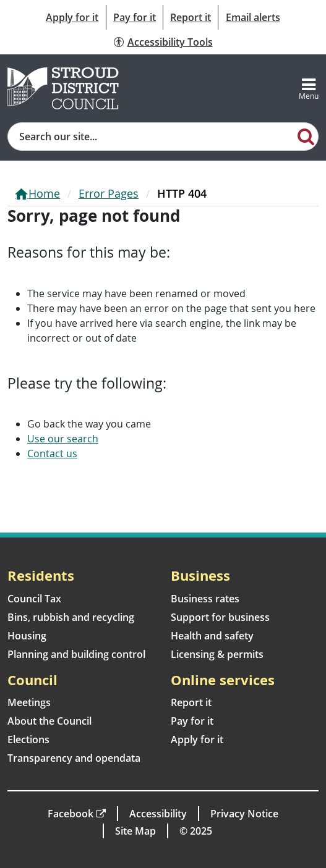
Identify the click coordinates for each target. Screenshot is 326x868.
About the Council (49, 721)
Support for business (220, 617)
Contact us (52, 453)
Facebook (71, 814)
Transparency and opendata (74, 758)
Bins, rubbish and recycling (71, 617)
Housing (27, 636)
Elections (28, 739)
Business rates (205, 599)
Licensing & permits (217, 654)
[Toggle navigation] (309, 88)
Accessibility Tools (170, 42)
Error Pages (109, 193)
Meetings (29, 702)
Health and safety (212, 636)
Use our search (63, 439)
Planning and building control (76, 654)
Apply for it (72, 17)
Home (44, 193)
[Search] (306, 136)
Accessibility (158, 814)
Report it (191, 17)
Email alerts (253, 17)
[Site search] (151, 137)
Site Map (135, 831)
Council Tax (34, 599)
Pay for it (135, 17)
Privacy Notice (244, 814)
